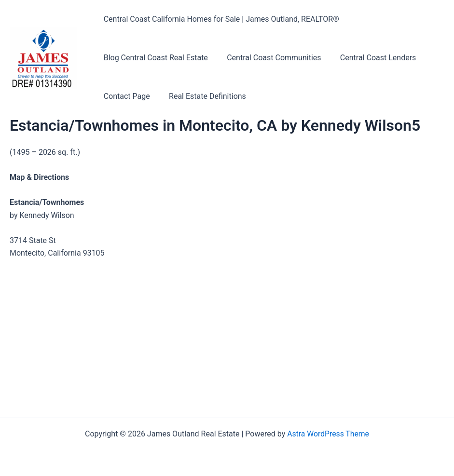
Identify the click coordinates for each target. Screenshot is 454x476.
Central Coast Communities (268, 58)
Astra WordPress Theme (328, 434)
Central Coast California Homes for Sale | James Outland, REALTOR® (220, 19)
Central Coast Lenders (369, 58)
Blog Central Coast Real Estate (154, 58)
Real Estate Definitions (202, 96)
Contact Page (125, 96)
